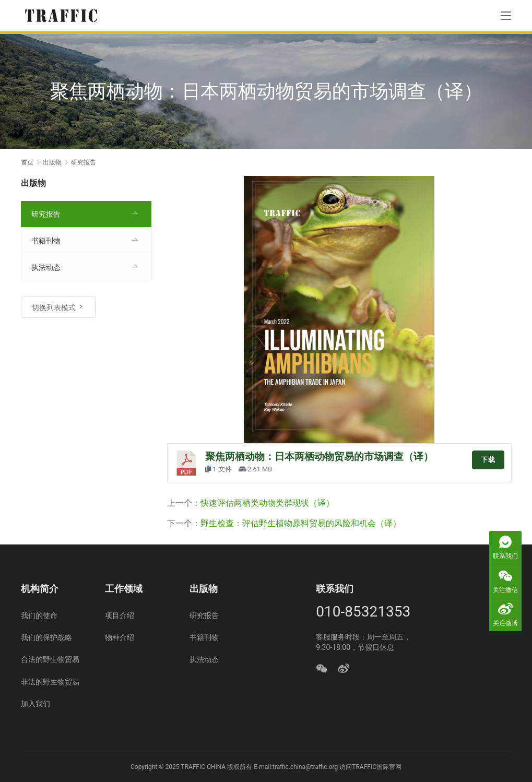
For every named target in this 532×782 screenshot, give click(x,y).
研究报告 (46, 214)
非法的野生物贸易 (50, 682)
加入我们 (36, 704)
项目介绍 (120, 615)
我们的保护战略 (46, 637)
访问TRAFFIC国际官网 (370, 767)
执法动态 (46, 267)
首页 (27, 162)
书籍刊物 (46, 241)
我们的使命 (39, 615)
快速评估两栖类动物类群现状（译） (267, 503)
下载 (488, 460)
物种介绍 (120, 637)
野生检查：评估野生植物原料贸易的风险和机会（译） (301, 523)
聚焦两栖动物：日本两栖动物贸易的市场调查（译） (319, 457)
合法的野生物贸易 (50, 659)
